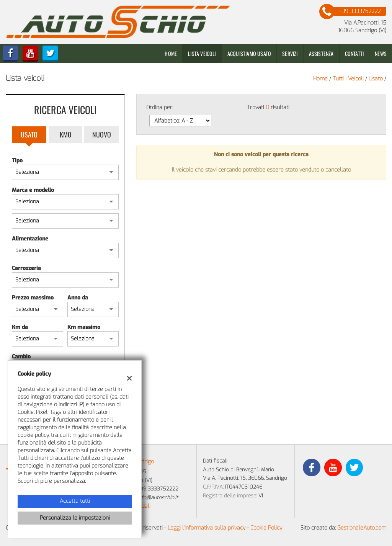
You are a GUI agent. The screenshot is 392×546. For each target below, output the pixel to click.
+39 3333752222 (158, 489)
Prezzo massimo (33, 298)
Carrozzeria (26, 268)
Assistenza (321, 53)
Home (171, 53)
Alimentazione (30, 239)
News (381, 53)
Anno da (78, 298)
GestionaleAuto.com (362, 528)
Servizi (290, 53)
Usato (29, 134)
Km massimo (84, 327)
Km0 (65, 134)
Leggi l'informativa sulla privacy (207, 528)
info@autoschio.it (158, 498)
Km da (20, 327)
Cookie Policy (266, 528)
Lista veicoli (202, 53)
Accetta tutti (75, 501)
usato (376, 79)
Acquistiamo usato (249, 53)
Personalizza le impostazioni (75, 518)
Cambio (21, 357)
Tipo (17, 161)
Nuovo (102, 134)
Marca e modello (33, 190)
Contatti (354, 53)
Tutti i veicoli (348, 79)
